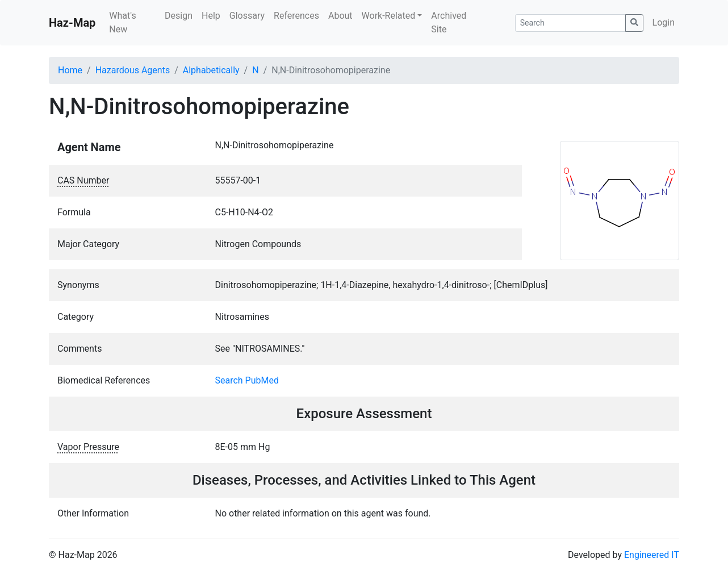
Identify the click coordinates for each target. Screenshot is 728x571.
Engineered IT (652, 555)
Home (70, 70)
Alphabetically (211, 70)
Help (211, 16)
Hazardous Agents (133, 70)
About (340, 16)
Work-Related (389, 16)
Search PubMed (247, 380)
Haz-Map (72, 23)
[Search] (570, 23)
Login (664, 22)
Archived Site (449, 22)
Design (179, 16)
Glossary (247, 16)
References (296, 16)
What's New (122, 22)
